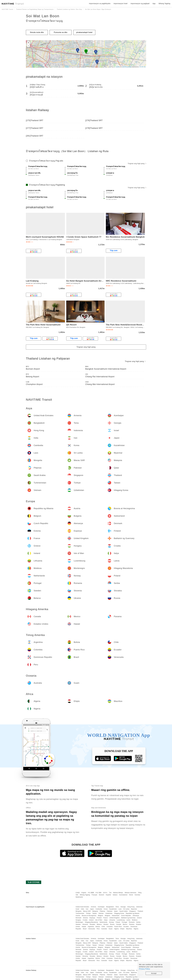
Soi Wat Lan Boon (43, 16)
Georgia (123, 907)
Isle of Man (99, 920)
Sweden (78, 924)
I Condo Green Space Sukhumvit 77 (84, 237)
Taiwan (95, 913)
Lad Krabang (32, 281)
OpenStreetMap (127, 67)
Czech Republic (126, 916)
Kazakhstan (113, 909)
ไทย (110, 893)
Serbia (138, 922)
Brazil (85, 929)
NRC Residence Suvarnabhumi (121, 281)
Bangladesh (110, 907)
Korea (106, 909)
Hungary (78, 920)
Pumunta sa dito (61, 32)
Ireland (91, 920)
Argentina (91, 927)
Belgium (101, 916)
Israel (77, 909)
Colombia (110, 927)
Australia (104, 929)
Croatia (85, 920)
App (154, 4)
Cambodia (99, 909)
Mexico (125, 924)
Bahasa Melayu (118, 893)
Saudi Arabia (124, 911)
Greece (139, 918)
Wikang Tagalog (85, 895)
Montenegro (79, 922)
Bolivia (98, 927)
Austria (78, 916)
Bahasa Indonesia (131, 893)
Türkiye (88, 913)
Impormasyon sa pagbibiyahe (100, 4)
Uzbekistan (109, 913)
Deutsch (102, 895)
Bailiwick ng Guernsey (128, 918)
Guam (111, 929)
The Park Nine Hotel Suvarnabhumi (43, 325)
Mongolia (78, 911)
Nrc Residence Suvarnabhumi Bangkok (125, 237)
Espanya (92, 918)
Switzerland (116, 916)
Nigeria (136, 929)
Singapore (133, 911)
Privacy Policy (144, 969)
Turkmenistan (80, 913)
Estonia (85, 918)
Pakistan (110, 911)
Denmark (78, 918)
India (83, 909)
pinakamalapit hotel (84, 32)
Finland (99, 918)
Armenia (93, 907)
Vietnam (101, 913)
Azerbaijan (101, 907)
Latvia (128, 920)
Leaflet (118, 67)
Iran (87, 909)
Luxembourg (121, 920)
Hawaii (84, 927)
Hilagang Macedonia (91, 922)
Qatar (116, 911)
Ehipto (122, 929)
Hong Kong (131, 907)
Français (94, 895)
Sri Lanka (126, 909)
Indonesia (139, 907)
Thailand (140, 911)
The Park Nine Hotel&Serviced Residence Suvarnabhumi (134, 325)
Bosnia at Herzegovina (89, 916)
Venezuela (92, 929)
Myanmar (134, 909)
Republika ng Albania (133, 913)
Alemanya (136, 916)
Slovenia (85, 924)
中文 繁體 (91, 893)
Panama (132, 924)
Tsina (117, 907)
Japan (92, 909)
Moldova (135, 920)
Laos (120, 909)
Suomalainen (123, 895)
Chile (103, 927)
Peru (98, 929)
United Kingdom (115, 918)
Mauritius (129, 929)
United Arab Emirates (82, 907)
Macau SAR (87, 911)
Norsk (131, 895)
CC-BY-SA (142, 67)
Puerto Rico (118, 927)
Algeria (116, 929)
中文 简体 (99, 893)
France (106, 918)
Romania (132, 922)
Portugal (124, 922)
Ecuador (126, 927)
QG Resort (71, 325)
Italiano (115, 895)
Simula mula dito (37, 32)
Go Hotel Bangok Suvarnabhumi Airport (86, 281)
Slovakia (92, 924)
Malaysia (95, 911)
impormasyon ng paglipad (140, 4)
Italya (106, 920)
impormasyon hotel (120, 4)
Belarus (99, 924)
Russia (112, 924)
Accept (154, 973)
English (84, 893)
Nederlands (79, 897)
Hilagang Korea (119, 913)
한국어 (105, 893)
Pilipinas (103, 911)
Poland (118, 922)
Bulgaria (107, 916)
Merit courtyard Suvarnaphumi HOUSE (45, 237)
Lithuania (112, 920)
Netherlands (104, 922)
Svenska (137, 895)
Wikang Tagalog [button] (164, 4)
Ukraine (106, 924)
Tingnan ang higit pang (137, 164)
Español (108, 895)
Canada (119, 924)
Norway (112, 922)
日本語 (78, 893)
